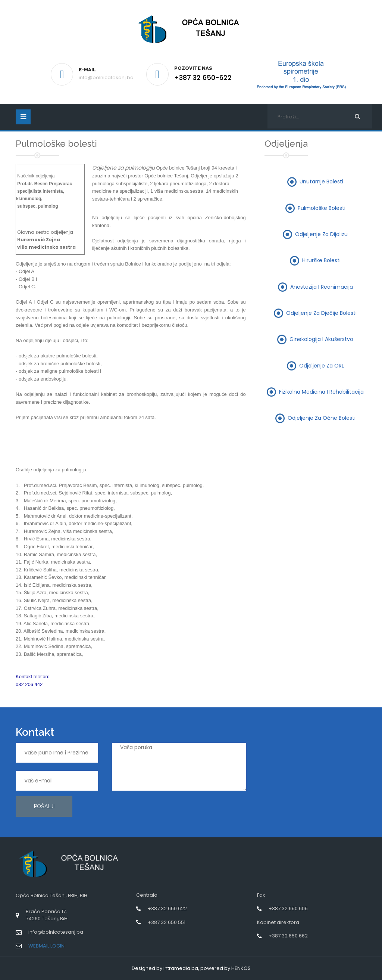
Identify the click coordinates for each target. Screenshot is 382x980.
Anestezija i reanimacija (322, 286)
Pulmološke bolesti (322, 208)
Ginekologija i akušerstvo (321, 339)
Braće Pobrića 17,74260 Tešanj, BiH (47, 915)
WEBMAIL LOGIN (46, 946)
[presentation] (290, 769)
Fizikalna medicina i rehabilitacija (321, 391)
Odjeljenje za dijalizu (321, 234)
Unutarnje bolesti (321, 182)
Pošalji (44, 806)
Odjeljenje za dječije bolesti (321, 313)
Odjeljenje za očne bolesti (322, 418)
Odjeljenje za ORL (322, 365)
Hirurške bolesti (321, 260)
